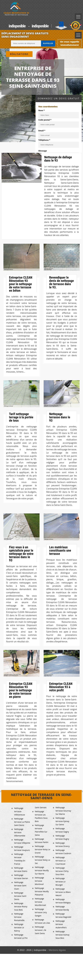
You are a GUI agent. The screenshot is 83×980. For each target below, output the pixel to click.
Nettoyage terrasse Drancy (63, 845)
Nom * (41, 110)
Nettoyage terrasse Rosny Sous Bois (21, 907)
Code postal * (45, 120)
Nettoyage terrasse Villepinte (22, 841)
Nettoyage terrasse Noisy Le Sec (43, 860)
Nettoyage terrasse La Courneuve (60, 861)
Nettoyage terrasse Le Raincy (19, 927)
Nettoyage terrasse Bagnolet (63, 915)
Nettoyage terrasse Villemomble (20, 832)
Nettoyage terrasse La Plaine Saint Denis (22, 822)
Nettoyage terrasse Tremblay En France (20, 859)
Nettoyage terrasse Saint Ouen (20, 886)
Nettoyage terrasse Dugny (62, 837)
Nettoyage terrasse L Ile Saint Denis (41, 930)
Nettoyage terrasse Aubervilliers (61, 924)
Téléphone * (44, 140)
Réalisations (19, 54)
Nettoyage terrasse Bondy (62, 908)
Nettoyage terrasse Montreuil (39, 881)
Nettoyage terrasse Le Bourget (60, 882)
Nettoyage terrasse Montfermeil (40, 902)
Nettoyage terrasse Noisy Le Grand (43, 849)
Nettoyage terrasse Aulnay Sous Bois (62, 935)
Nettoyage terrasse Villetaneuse (19, 811)
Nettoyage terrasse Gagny (62, 830)
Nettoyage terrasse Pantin (42, 841)
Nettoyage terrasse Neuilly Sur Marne (42, 870)
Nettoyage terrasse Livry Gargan (41, 912)
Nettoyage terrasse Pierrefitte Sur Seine (41, 830)
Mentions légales (57, 950)
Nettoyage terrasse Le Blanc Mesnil (63, 892)
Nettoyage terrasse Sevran (21, 877)
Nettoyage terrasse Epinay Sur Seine (62, 821)
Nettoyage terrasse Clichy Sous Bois (62, 871)
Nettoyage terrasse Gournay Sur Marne (63, 811)
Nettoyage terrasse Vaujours (22, 848)
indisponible (17, 26)
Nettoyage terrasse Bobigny (63, 901)
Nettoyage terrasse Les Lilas (42, 921)
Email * (42, 131)
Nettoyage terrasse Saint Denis (20, 896)
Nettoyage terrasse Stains (21, 869)
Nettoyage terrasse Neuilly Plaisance (42, 891)
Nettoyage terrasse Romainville (19, 917)
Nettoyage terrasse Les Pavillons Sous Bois (41, 816)
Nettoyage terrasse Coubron (63, 852)
